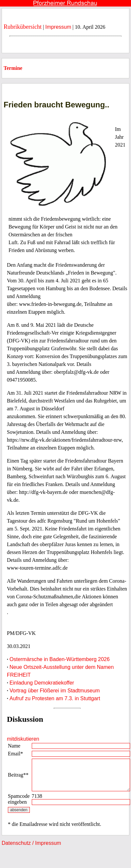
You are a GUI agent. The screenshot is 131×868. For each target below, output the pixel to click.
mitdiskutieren (23, 739)
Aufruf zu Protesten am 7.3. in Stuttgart (55, 698)
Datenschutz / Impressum (31, 843)
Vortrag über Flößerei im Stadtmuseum (55, 691)
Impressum (58, 27)
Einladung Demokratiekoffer (42, 683)
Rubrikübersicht (23, 27)
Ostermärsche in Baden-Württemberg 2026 (60, 659)
